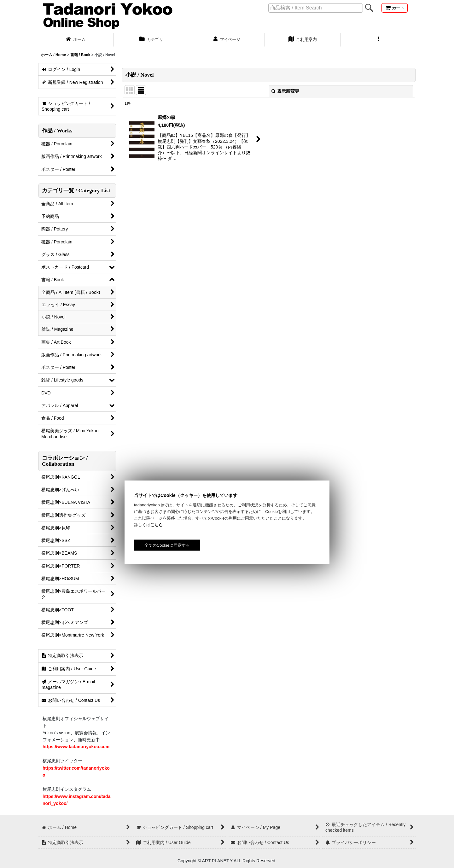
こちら (157, 525)
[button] (378, 40)
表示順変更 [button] (285, 91)
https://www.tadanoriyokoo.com (76, 747)
